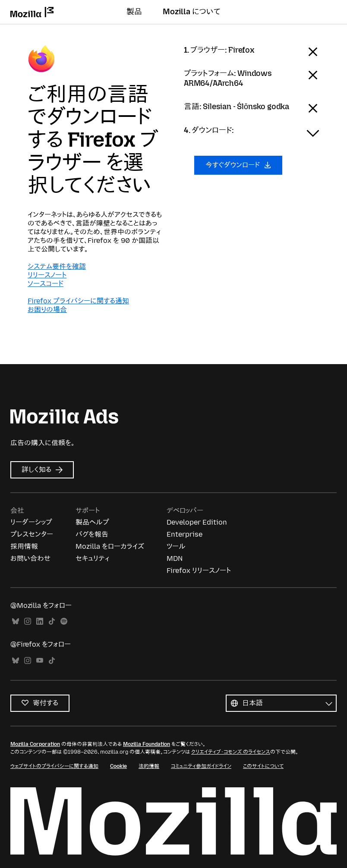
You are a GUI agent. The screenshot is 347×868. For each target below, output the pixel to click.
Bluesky (16, 621)
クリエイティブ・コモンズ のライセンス (231, 752)
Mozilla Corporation (35, 744)
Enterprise (185, 534)
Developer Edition (197, 522)
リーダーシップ (31, 522)
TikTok (52, 621)
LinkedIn (40, 621)
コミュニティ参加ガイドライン (201, 766)
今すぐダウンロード (238, 165)
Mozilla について (192, 12)
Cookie (118, 766)
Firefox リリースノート (199, 571)
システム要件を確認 (57, 266)
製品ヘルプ (92, 522)
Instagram (28, 621)
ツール (176, 546)
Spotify (64, 621)
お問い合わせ (30, 558)
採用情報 (24, 546)
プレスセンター (32, 534)
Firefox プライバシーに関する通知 (78, 301)
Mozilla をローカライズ (110, 546)
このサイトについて (263, 766)
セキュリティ (92, 558)
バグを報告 (92, 534)
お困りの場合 (47, 310)
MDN (175, 558)
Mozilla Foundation (147, 744)
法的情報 (149, 766)
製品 (134, 12)
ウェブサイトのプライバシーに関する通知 (54, 766)
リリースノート (47, 275)
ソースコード (46, 284)
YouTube (40, 661)
